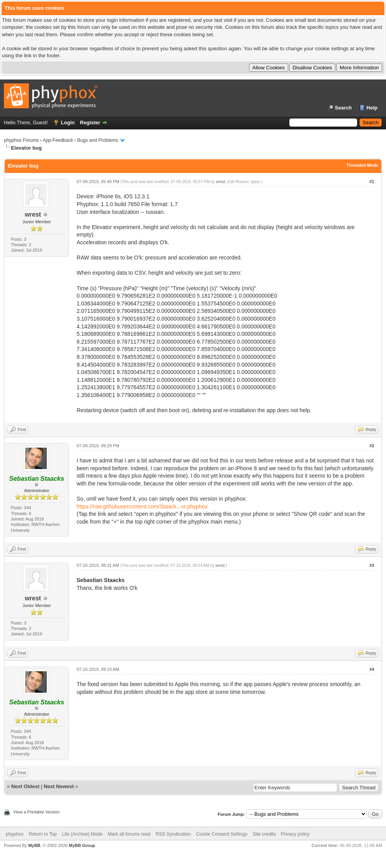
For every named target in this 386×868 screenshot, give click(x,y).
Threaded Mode (362, 165)
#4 (372, 669)
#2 (372, 446)
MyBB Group (82, 845)
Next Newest (59, 786)
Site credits (264, 834)
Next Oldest (25, 786)
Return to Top (43, 834)
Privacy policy (295, 834)
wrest (33, 214)
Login (68, 123)
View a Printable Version (36, 812)
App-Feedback (58, 140)
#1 (372, 182)
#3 (372, 565)
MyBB (34, 845)
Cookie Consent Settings (221, 834)
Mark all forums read (129, 834)
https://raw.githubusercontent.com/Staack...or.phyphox (142, 506)
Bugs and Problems (98, 140)
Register (90, 123)
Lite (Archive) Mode (82, 834)
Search (343, 108)
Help (372, 108)
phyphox (15, 834)
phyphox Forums (21, 140)
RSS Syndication (173, 834)
